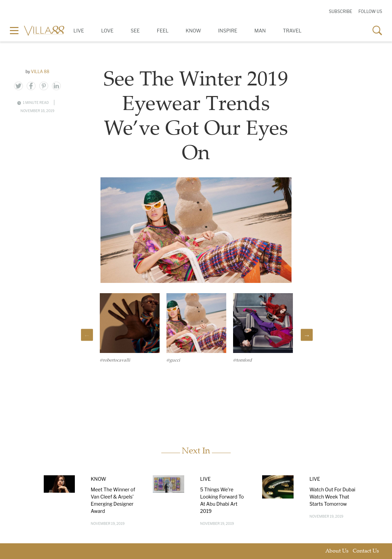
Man (260, 31)
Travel (292, 31)
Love (107, 31)
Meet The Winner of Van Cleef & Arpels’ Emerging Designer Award (113, 500)
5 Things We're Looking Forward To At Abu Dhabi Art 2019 (222, 500)
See (135, 31)
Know (193, 31)
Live (79, 31)
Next (307, 335)
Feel (163, 31)
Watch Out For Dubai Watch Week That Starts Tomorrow (332, 497)
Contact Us (366, 551)
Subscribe (340, 11)
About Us (337, 551)
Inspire (228, 31)
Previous (87, 335)
